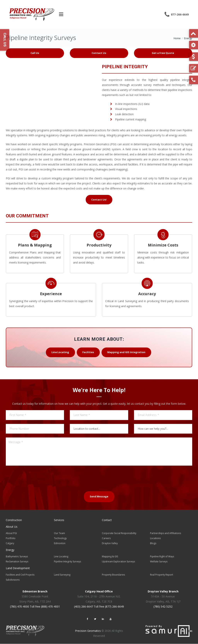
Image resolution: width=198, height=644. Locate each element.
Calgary (10, 543)
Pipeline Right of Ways (162, 557)
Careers (106, 538)
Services (59, 520)
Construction (14, 520)
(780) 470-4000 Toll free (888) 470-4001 (35, 607)
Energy (188, 38)
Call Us (35, 53)
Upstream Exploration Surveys (118, 562)
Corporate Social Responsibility (119, 533)
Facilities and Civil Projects (20, 575)
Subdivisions (13, 580)
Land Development (18, 568)
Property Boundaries (113, 575)
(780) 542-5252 (163, 607)
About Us (12, 527)
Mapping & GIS (110, 557)
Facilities (88, 352)
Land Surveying (62, 575)
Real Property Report (162, 575)
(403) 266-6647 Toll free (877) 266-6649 (99, 607)
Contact (107, 520)
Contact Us (99, 53)
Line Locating (60, 352)
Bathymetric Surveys (17, 557)
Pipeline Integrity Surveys (67, 562)
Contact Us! (99, 200)
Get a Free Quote (163, 53)
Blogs (153, 543)
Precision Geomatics (88, 631)
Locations (155, 538)
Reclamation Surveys (17, 562)
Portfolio (11, 538)
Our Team (59, 533)
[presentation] (99, 478)
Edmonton (60, 543)
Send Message (99, 497)
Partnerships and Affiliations (166, 533)
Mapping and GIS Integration (127, 352)
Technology (60, 538)
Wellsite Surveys (159, 562)
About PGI (11, 533)
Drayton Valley (110, 543)
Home (177, 38)
